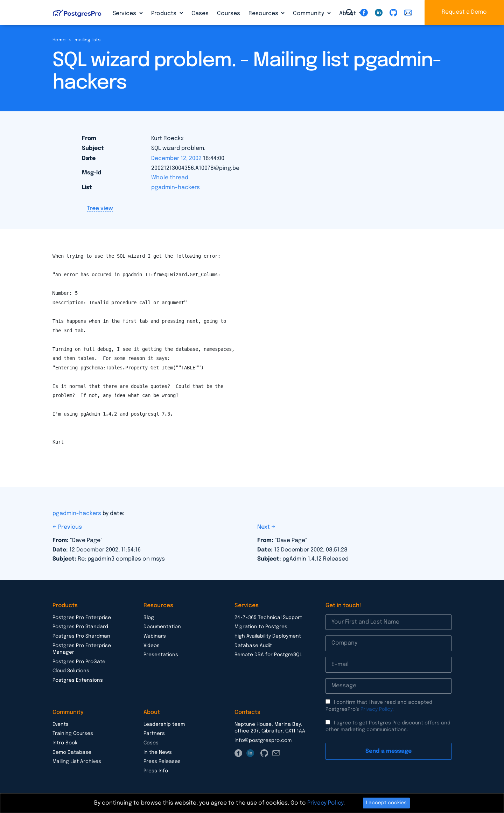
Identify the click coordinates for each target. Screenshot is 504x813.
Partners (154, 734)
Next (264, 527)
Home (59, 40)
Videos (152, 646)
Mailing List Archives (77, 762)
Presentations (161, 655)
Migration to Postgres (261, 627)
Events (61, 724)
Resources (264, 13)
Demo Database (72, 752)
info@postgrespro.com (263, 741)
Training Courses (73, 734)
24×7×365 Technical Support (268, 618)
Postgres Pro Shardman (81, 636)
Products (164, 13)
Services (125, 13)
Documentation (162, 627)
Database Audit (253, 646)
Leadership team (164, 724)
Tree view (100, 209)
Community (309, 13)
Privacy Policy (376, 709)
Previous (70, 527)
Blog (149, 618)
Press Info (156, 771)
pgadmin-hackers (176, 187)
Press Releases (162, 762)
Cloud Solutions (71, 671)
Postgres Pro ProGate (79, 662)
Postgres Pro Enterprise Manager (82, 649)
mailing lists (87, 40)
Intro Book (65, 743)
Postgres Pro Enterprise (82, 618)
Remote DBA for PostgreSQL (268, 655)
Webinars (155, 636)
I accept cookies (386, 803)
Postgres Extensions (78, 680)
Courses (229, 13)
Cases (200, 13)
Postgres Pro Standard (80, 627)
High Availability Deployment (268, 636)
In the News (158, 752)
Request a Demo (464, 12)
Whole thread (170, 178)
